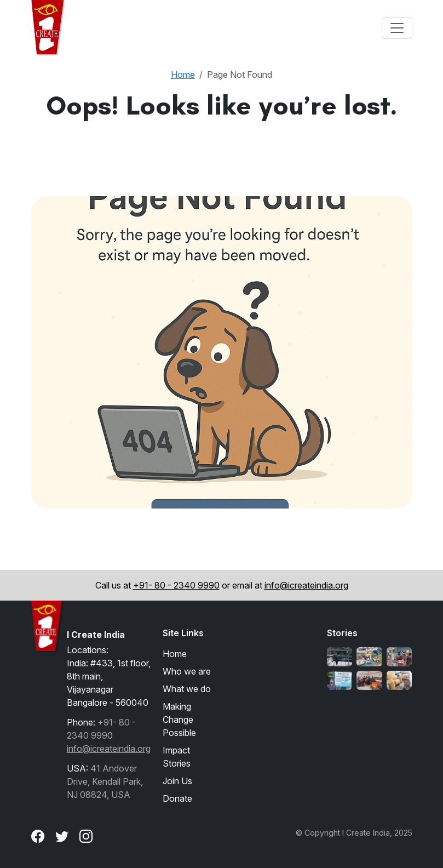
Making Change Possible (179, 719)
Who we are (187, 671)
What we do (187, 689)
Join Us (177, 781)
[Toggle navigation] (397, 28)
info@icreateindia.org (306, 585)
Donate (177, 798)
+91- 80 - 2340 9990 (176, 585)
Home (183, 75)
